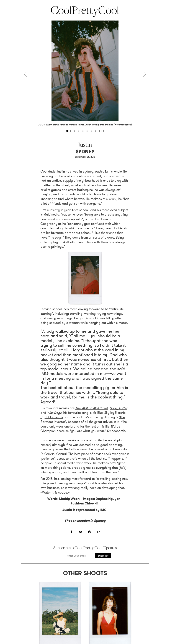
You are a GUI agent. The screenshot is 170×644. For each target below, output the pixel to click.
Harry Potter (119, 296)
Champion (48, 319)
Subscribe (103, 443)
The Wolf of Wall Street (92, 296)
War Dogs (54, 300)
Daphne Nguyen (108, 386)
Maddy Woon (69, 386)
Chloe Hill (92, 391)
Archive (112, 623)
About (56, 623)
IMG (104, 397)
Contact (82, 623)
